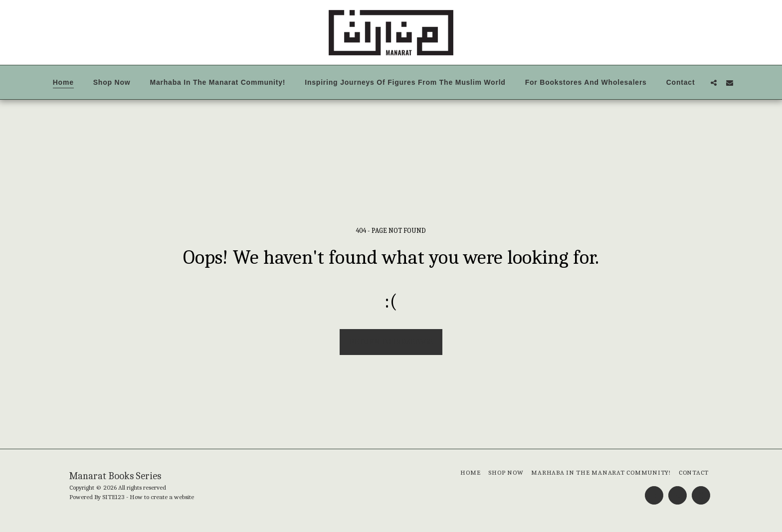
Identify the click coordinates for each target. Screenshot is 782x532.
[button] (714, 83)
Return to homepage (391, 341)
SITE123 (113, 497)
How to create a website (162, 497)
